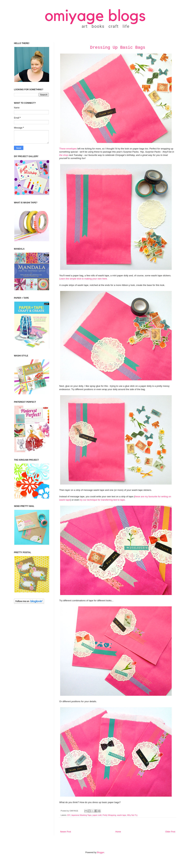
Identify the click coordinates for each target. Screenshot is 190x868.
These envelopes (68, 149)
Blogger (100, 852)
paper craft (97, 815)
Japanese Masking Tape (81, 815)
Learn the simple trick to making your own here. (83, 279)
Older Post (170, 832)
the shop (64, 155)
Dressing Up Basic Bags (118, 48)
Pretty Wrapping (109, 815)
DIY (69, 815)
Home (118, 832)
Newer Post (66, 832)
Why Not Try (132, 815)
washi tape (122, 815)
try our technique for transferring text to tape (102, 500)
